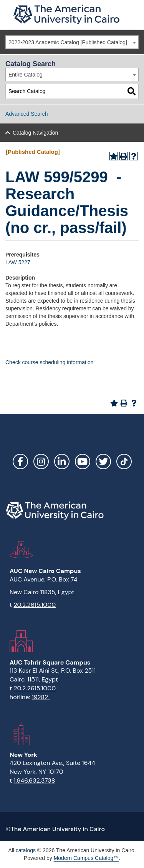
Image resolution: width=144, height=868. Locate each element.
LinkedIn (62, 461)
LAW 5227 (18, 262)
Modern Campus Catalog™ (86, 858)
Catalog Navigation (35, 133)
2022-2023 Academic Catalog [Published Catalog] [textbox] (68, 42)
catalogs (26, 850)
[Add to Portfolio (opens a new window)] (114, 156)
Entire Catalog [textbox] (26, 75)
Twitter (103, 461)
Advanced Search (27, 114)
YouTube (83, 461)
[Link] (124, 461)
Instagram (41, 461)
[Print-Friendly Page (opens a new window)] (124, 156)
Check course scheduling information (50, 362)
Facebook (20, 461)
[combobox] (72, 42)
